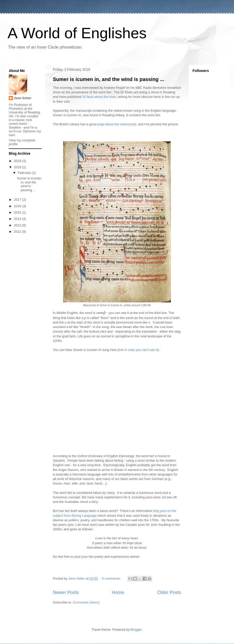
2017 (18, 200)
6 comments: (112, 578)
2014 (18, 219)
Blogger (136, 630)
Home (118, 592)
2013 (18, 225)
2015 (18, 212)
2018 (18, 167)
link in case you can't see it (138, 350)
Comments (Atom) (86, 602)
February (25, 173)
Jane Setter (23, 98)
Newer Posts (66, 592)
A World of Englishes (77, 33)
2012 (18, 232)
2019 (18, 161)
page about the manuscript (117, 124)
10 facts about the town (99, 97)
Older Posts (169, 592)
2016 (18, 206)
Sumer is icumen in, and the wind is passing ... (108, 79)
